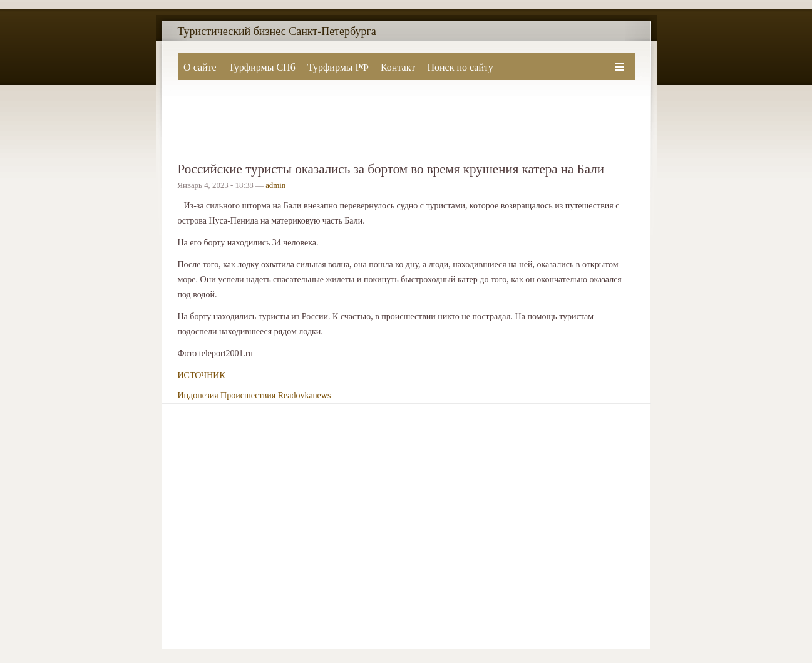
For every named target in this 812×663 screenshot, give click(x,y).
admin (275, 185)
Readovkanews (305, 395)
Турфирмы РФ (338, 67)
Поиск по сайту (460, 67)
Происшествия (248, 395)
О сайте (200, 67)
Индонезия (198, 395)
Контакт (398, 67)
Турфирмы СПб (262, 67)
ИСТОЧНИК (202, 375)
